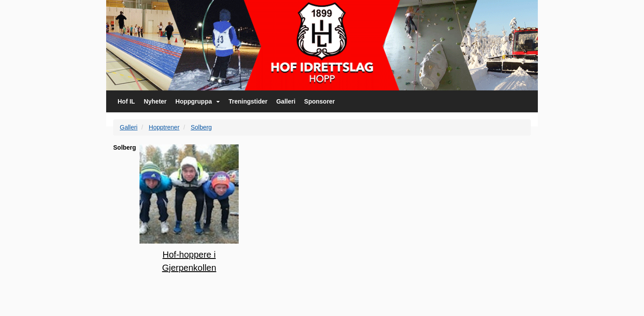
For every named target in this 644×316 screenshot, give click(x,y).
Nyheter (155, 101)
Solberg (201, 127)
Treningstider (248, 101)
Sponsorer (319, 101)
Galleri (286, 101)
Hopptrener (164, 127)
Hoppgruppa (198, 101)
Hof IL (126, 101)
